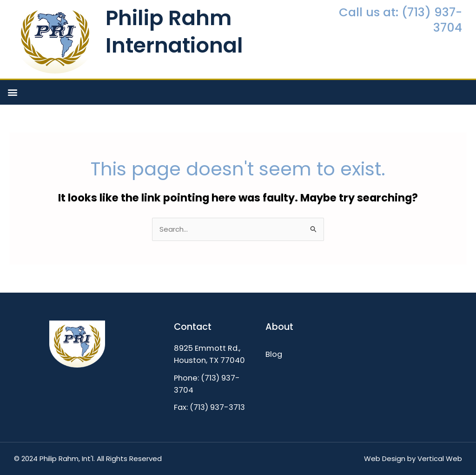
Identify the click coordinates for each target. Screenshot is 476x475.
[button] (12, 92)
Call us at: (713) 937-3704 (400, 20)
